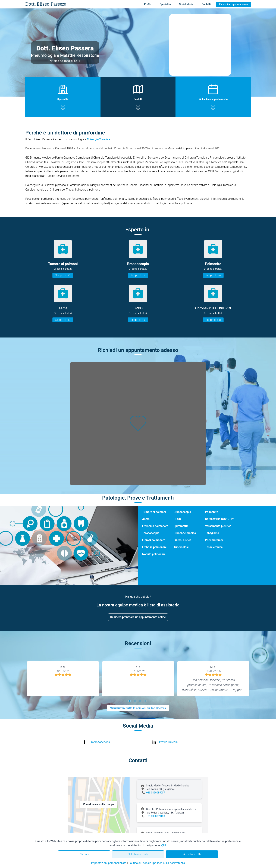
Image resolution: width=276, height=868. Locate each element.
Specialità (165, 4)
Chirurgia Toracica (98, 139)
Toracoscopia (151, 533)
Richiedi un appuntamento (233, 4)
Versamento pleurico (218, 526)
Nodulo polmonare (154, 554)
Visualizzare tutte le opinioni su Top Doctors (138, 708)
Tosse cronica (214, 547)
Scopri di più (63, 275)
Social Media (186, 4)
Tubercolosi (181, 547)
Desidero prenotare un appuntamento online (138, 617)
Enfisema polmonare (155, 526)
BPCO (177, 519)
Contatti (206, 4)
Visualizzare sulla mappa (99, 804)
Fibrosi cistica (182, 540)
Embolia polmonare (154, 547)
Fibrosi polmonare (154, 540)
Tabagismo (212, 533)
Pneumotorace (214, 540)
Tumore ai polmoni (154, 512)
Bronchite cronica (185, 533)
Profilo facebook (100, 742)
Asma (146, 519)
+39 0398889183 (156, 816)
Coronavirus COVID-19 (219, 519)
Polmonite (212, 512)
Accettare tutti (192, 854)
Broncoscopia (182, 512)
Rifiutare (84, 854)
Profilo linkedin (168, 742)
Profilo (148, 4)
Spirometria (181, 526)
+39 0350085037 (156, 793)
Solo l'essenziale (138, 854)
